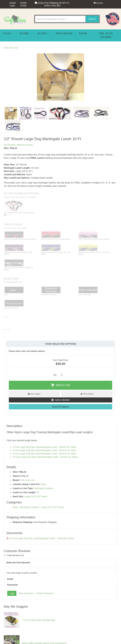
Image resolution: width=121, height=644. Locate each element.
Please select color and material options (27, 351)
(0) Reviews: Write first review (18, 145)
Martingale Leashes (44, 488)
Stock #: (17, 476)
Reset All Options (60, 407)
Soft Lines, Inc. (11, 48)
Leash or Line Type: (23, 488)
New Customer (26, 593)
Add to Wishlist (62, 400)
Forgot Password (45, 593)
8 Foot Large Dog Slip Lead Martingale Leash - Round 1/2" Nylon (45, 454)
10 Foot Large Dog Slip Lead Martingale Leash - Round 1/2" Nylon (45, 457)
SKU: (6, 148)
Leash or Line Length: (24, 492)
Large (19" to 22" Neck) (36, 496)
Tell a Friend (88, 394)
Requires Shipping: (23, 522)
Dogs (44, 484)
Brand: (16, 480)
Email (10, 579)
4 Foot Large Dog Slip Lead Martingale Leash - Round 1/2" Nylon (45, 447)
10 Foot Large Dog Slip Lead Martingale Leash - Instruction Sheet (40, 538)
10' (38, 492)
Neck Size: (18, 496)
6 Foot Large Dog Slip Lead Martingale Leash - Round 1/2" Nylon (45, 450)
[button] (67, 19)
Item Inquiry (35, 394)
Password (12, 585)
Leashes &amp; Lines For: (27, 484)
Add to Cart (63, 385)
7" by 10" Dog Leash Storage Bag (38, 620)
